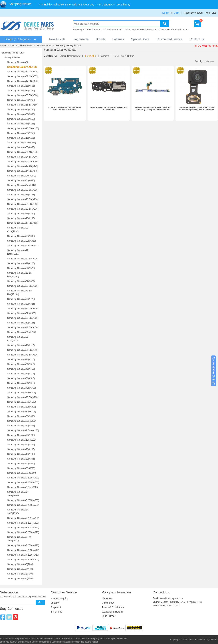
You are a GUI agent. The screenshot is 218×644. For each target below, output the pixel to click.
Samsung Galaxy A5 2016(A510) (23, 550)
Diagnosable (81, 39)
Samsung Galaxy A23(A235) (21, 214)
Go (40, 602)
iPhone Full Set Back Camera (174, 30)
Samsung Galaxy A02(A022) (21, 281)
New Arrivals (57, 39)
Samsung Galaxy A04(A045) (21, 180)
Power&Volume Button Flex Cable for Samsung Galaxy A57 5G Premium (153, 108)
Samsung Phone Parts (21, 45)
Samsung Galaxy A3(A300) (20, 574)
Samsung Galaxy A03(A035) (21, 236)
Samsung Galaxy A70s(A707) (22, 388)
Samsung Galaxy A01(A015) (21, 383)
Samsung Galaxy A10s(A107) (22, 412)
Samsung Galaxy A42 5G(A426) (23, 327)
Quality (55, 603)
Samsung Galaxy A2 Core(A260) (23, 430)
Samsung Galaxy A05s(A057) (22, 143)
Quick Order (109, 616)
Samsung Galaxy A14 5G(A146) (23, 171)
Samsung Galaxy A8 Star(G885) (23, 487)
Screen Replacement (70, 56)
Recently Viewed (193, 13)
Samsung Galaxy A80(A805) (21, 426)
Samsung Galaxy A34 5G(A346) (23, 157)
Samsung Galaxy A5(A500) (20, 579)
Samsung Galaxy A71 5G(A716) (23, 355)
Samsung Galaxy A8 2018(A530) (23, 505)
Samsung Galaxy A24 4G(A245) (23, 152)
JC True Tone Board (113, 30)
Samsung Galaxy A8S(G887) (21, 468)
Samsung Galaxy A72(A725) (21, 299)
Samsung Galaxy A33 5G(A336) (23, 209)
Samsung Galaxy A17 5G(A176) (23, 81)
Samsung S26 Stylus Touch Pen (141, 30)
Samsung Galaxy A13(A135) (21, 218)
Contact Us (197, 39)
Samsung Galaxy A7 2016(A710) (23, 555)
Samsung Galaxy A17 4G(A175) (23, 72)
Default (208, 61)
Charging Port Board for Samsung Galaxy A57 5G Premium (65, 108)
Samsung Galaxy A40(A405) (21, 445)
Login (166, 13)
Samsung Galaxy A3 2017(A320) (23, 528)
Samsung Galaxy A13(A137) (21, 195)
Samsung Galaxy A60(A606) (21, 416)
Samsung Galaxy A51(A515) (21, 378)
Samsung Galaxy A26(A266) (21, 100)
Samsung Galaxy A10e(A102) (22, 440)
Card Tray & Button (124, 56)
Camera (105, 56)
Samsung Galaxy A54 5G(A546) (23, 162)
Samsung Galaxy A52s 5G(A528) (23, 246)
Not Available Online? (214, 371)
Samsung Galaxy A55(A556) (21, 119)
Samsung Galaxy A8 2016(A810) (23, 532)
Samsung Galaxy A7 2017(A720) (23, 518)
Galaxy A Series (44, 45)
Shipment (56, 612)
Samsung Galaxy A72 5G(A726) (23, 309)
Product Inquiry (59, 599)
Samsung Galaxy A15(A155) (21, 138)
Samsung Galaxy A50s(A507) (22, 402)
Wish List (211, 13)
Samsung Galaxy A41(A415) (21, 369)
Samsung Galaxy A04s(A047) (22, 185)
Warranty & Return (112, 612)
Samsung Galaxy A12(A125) (21, 323)
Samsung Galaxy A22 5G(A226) (23, 259)
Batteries (118, 39)
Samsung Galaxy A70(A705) (21, 435)
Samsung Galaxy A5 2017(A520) (23, 523)
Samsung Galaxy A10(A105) (21, 454)
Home (3, 45)
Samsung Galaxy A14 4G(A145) (23, 166)
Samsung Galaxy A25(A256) (21, 133)
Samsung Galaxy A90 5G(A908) (23, 397)
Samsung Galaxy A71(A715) (21, 374)
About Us (107, 599)
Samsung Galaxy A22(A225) (21, 263)
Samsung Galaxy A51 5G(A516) (23, 350)
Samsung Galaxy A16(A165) (21, 110)
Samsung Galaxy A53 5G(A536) (23, 204)
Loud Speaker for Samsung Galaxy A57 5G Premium (109, 108)
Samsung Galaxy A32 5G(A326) (23, 318)
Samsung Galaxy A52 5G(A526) (23, 286)
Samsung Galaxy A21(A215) (21, 359)
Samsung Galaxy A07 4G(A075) (23, 76)
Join (177, 13)
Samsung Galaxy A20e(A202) (22, 421)
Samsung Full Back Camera (86, 30)
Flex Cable (91, 56)
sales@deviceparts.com (171, 598)
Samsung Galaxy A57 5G (68, 45)
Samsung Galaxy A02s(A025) (22, 313)
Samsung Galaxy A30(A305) (21, 459)
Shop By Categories (18, 39)
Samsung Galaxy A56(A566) (21, 86)
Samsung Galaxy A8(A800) (20, 564)
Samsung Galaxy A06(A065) (21, 114)
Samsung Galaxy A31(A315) (21, 364)
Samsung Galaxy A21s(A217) (22, 332)
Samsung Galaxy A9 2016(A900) (23, 560)
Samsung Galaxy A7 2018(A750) (23, 482)
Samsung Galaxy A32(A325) (21, 304)
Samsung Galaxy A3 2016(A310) (23, 545)
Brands (101, 39)
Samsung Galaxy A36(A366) (21, 91)
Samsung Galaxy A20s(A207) (22, 393)
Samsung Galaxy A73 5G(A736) (23, 199)
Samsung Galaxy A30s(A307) (22, 407)
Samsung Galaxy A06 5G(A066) (23, 95)
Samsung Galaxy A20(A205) (21, 449)
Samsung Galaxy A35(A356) (21, 124)
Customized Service (169, 39)
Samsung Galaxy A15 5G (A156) (23, 128)
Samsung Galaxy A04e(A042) (22, 176)
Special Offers (140, 39)
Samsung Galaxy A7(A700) (20, 569)
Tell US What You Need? (206, 46)
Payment (56, 607)
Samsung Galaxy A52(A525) (21, 268)
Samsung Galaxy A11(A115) (21, 345)
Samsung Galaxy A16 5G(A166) (23, 105)
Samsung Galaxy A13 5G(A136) (23, 223)
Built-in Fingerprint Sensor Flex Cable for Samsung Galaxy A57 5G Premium (196, 108)
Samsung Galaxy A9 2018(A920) (23, 478)
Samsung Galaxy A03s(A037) (22, 241)
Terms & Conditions (113, 607)
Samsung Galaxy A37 (18, 62)
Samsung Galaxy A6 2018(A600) (23, 500)
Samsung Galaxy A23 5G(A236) (23, 190)
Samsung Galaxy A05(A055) (21, 147)
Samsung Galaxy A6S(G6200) (22, 473)
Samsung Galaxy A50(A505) (21, 464)
